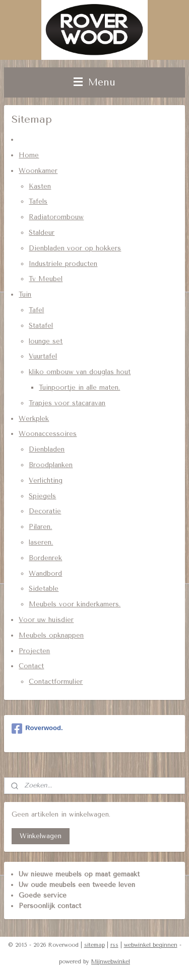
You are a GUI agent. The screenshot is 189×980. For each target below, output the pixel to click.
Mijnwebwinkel (111, 962)
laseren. (41, 542)
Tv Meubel (46, 279)
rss (114, 945)
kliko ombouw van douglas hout (80, 372)
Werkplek (34, 418)
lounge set (46, 341)
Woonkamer (38, 170)
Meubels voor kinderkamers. (75, 604)
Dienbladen (47, 449)
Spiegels (42, 496)
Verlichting (46, 480)
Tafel (36, 310)
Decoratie (45, 511)
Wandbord (45, 573)
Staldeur (42, 233)
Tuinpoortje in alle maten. (79, 387)
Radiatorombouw (56, 217)
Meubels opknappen (51, 635)
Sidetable (44, 589)
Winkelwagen (41, 836)
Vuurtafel (43, 356)
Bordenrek (45, 557)
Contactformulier (56, 682)
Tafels (38, 201)
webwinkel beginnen (151, 945)
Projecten (34, 650)
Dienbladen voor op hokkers (75, 248)
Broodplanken (51, 465)
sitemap (94, 945)
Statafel (41, 325)
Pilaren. (40, 527)
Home (29, 155)
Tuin (25, 294)
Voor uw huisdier (46, 620)
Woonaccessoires (48, 434)
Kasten (40, 186)
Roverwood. (37, 729)
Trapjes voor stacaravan (67, 403)
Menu (94, 82)
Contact (31, 666)
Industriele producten (63, 263)
